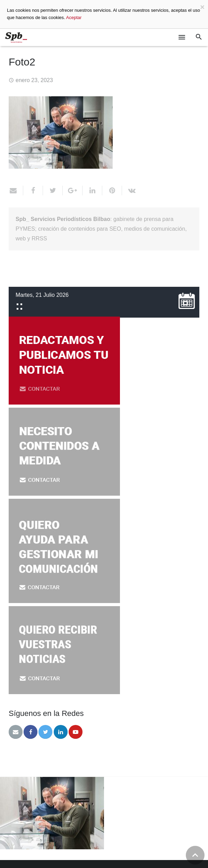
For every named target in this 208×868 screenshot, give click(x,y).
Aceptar (74, 17)
